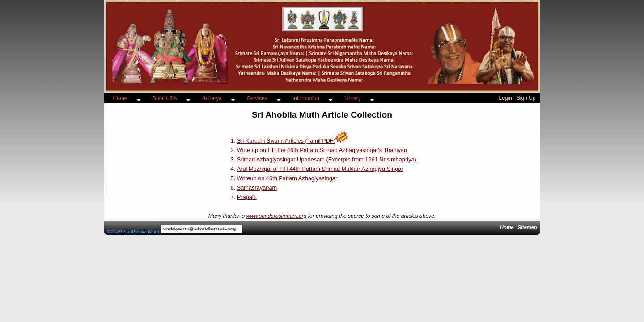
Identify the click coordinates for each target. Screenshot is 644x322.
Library (353, 98)
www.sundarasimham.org (277, 216)
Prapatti (247, 197)
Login (506, 98)
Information (306, 98)
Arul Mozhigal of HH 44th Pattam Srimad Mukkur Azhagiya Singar (320, 169)
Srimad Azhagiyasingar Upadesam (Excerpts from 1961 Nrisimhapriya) (327, 159)
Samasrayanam (257, 188)
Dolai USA (165, 98)
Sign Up (526, 98)
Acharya (212, 98)
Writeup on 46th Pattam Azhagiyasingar (287, 178)
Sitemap (527, 227)
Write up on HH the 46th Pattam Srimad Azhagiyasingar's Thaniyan (322, 150)
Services (257, 98)
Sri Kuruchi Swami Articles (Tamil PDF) (286, 141)
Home (120, 98)
